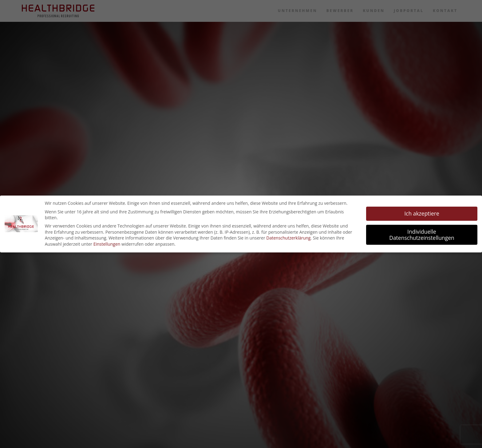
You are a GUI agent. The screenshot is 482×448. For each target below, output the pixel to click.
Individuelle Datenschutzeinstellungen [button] (422, 235)
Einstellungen (107, 244)
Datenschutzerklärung (288, 238)
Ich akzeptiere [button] (422, 213)
